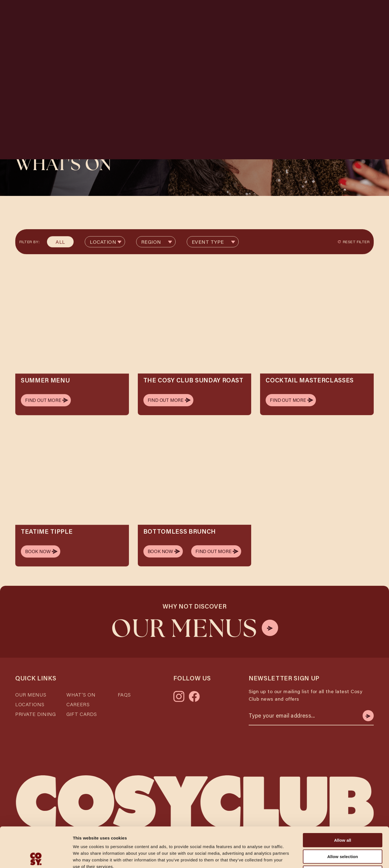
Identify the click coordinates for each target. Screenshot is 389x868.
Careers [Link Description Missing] (78, 699)
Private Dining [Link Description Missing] (36, 708)
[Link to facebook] (194, 691)
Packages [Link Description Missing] (337, 12)
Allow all (343, 800)
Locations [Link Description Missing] (179, 12)
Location (59, 33)
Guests (118, 33)
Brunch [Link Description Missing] (272, 12)
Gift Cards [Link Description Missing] (82, 708)
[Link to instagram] (179, 691)
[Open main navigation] (365, 12)
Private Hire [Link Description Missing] (303, 12)
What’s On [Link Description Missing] (81, 689)
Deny (342, 833)
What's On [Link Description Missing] (242, 12)
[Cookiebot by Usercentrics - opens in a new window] (36, 857)
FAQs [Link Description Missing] (124, 689)
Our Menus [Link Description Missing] (31, 689)
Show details (292, 857)
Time (237, 33)
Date (176, 33)
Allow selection (343, 817)
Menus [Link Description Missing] (214, 12)
